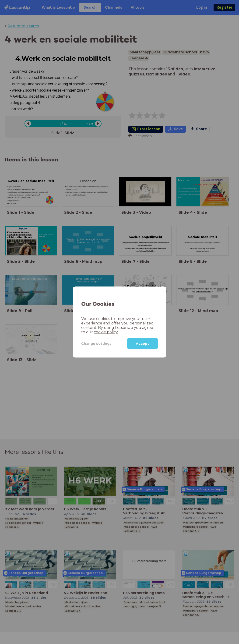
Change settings (96, 343)
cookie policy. (106, 332)
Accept (142, 344)
